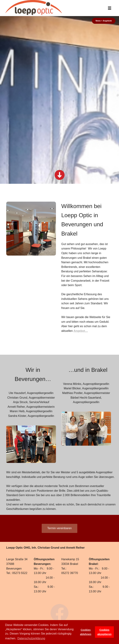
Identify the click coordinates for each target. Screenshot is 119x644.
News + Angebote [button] (104, 21)
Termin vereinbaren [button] (60, 528)
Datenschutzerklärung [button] (31, 638)
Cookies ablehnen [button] (86, 632)
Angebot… (81, 331)
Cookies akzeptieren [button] (104, 632)
